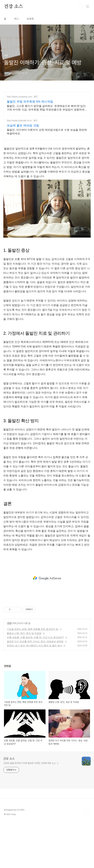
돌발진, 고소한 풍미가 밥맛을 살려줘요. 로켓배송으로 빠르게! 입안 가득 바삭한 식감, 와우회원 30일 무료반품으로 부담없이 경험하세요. (46, 108)
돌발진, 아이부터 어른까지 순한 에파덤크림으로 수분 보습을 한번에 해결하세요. (47, 132)
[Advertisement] (47, 166)
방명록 (30, 19)
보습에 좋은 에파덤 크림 (23, 125)
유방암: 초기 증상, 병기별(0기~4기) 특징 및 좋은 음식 (34, 692)
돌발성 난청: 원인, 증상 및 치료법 (24, 679)
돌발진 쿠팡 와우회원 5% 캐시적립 (30, 102)
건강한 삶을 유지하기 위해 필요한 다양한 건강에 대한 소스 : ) (31, 809)
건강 (9, 669)
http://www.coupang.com (19, 97)
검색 (80, 7)
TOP (87, 857)
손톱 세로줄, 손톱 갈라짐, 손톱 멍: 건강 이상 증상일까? (35, 683)
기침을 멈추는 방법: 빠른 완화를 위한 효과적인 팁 (33, 675)
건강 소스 (13, 7)
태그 (17, 19)
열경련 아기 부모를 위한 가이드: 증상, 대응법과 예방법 (35, 688)
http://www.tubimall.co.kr (19, 121)
